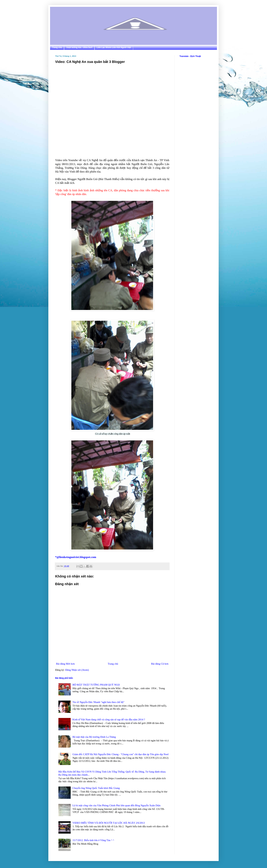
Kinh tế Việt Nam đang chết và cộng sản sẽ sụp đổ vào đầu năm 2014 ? (109, 719)
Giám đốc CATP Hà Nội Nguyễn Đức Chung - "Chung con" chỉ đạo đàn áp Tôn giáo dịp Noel (121, 754)
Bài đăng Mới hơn (65, 664)
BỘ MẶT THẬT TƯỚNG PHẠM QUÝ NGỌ (96, 685)
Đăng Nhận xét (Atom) (77, 670)
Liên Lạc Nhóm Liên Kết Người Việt (114, 47)
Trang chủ (57, 47)
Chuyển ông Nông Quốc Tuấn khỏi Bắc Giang (96, 788)
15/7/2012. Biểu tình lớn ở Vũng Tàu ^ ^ (93, 840)
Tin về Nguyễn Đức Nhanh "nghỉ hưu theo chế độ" (99, 702)
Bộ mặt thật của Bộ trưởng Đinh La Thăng (94, 737)
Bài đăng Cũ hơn (160, 664)
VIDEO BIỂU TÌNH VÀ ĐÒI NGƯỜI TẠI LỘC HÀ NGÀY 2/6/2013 (109, 823)
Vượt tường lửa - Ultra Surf (79, 47)
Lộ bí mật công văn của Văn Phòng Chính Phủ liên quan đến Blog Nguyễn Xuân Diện (117, 805)
